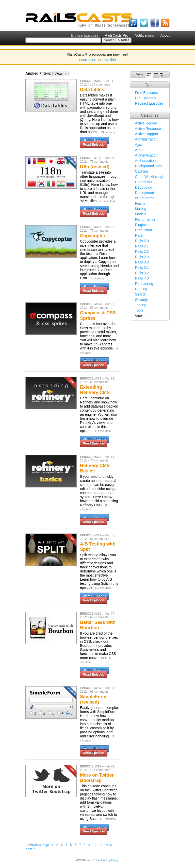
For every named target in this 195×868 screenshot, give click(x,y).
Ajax (139, 145)
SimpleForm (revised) (93, 699)
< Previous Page (38, 845)
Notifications (144, 35)
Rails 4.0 (142, 278)
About (165, 35)
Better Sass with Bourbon (98, 625)
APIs (139, 150)
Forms (140, 203)
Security (142, 300)
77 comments (99, 460)
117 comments (100, 770)
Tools (139, 310)
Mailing (141, 209)
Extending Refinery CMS (95, 390)
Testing (141, 305)
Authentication (146, 155)
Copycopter (93, 236)
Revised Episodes (149, 103)
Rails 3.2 (142, 273)
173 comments (100, 85)
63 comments (99, 382)
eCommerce (145, 198)
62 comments (99, 692)
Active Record (146, 123)
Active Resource (148, 129)
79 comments (99, 162)
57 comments (99, 308)
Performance (145, 219)
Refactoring (144, 284)
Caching (142, 171)
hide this (109, 60)
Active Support (147, 134)
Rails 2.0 (142, 241)
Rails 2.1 (142, 246)
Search (141, 294)
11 (101, 845)
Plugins (141, 225)
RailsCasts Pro (117, 35)
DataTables (92, 90)
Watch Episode (95, 140)
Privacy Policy (110, 860)
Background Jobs (149, 166)
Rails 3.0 (142, 262)
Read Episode (94, 144)
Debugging (144, 187)
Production (144, 230)
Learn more (88, 60)
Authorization (145, 161)
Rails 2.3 (142, 257)
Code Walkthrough (150, 177)
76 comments (99, 231)
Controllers (144, 182)
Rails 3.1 (142, 268)
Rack (139, 235)
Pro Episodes (146, 98)
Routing (141, 289)
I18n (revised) (95, 167)
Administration (146, 139)
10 (95, 845)
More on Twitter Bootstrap (97, 778)
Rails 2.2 (142, 251)
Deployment (145, 193)
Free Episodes (147, 93)
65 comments (99, 617)
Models (141, 214)
